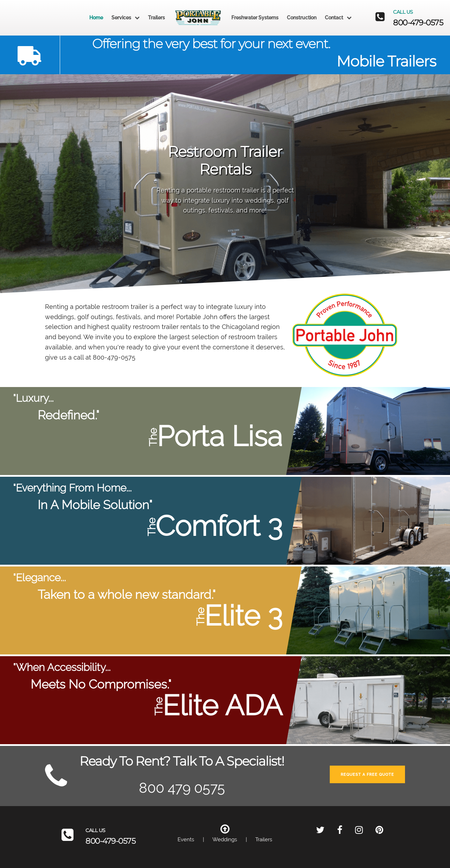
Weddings (225, 840)
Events (186, 840)
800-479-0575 (418, 23)
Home (96, 18)
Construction (302, 18)
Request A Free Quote (367, 775)
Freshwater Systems (255, 18)
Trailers (156, 18)
